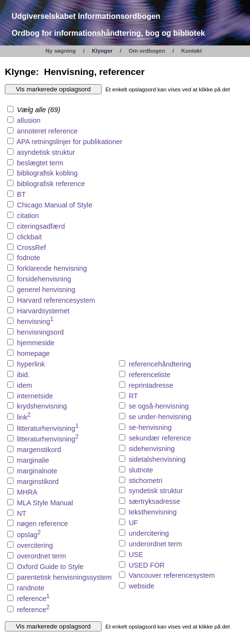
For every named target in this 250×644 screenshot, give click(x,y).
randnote (31, 588)
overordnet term (42, 556)
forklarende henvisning (52, 268)
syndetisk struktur (156, 491)
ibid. (23, 375)
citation (28, 216)
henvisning (35, 322)
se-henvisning (150, 427)
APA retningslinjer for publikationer (69, 142)
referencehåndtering (160, 364)
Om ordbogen (147, 51)
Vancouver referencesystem (172, 575)
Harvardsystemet (43, 311)
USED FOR (147, 565)
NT (22, 513)
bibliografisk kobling (47, 173)
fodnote (29, 258)
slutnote (141, 470)
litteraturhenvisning (48, 428)
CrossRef (31, 248)
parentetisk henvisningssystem (64, 577)
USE (136, 555)
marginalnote (37, 471)
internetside (35, 396)
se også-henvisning (159, 406)
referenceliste (149, 375)
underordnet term (155, 544)
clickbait (29, 237)
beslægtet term (40, 163)
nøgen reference (43, 524)
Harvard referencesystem (56, 300)
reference (33, 599)
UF (133, 523)
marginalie (33, 460)
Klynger (102, 51)
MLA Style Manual (45, 503)
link (24, 417)
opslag (29, 535)
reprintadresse (151, 385)
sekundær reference (160, 438)
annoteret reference (47, 131)
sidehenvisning (152, 449)
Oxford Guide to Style (50, 567)
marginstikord (38, 482)
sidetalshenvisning (157, 459)
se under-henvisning (160, 417)
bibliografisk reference (51, 184)
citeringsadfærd (41, 226)
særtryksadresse (154, 501)
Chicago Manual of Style (55, 205)
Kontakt (192, 51)
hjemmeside (36, 343)
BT (21, 194)
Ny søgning (61, 51)
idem (24, 385)
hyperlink (31, 364)
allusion (29, 120)
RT (133, 396)
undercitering (149, 533)
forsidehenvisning (44, 279)
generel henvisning (46, 290)
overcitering (35, 545)
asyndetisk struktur (46, 152)
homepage (33, 353)
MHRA (27, 492)
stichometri (146, 481)
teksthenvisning (153, 512)
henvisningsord (40, 332)
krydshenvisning (42, 406)
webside (141, 586)
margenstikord (39, 450)
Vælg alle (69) (34, 110)
